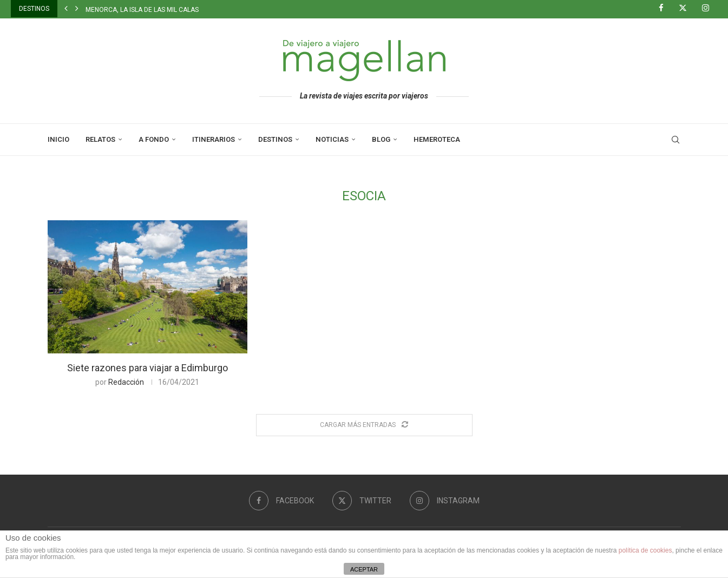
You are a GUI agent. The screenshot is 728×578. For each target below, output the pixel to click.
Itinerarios (214, 139)
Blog (381, 139)
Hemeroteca (437, 139)
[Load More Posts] (364, 425)
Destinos (275, 139)
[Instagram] (710, 9)
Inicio (58, 139)
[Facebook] (665, 9)
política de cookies (645, 550)
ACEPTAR (364, 569)
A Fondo (154, 139)
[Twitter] (687, 9)
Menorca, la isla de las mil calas (142, 10)
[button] (66, 9)
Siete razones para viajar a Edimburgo (147, 368)
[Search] (675, 140)
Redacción (126, 382)
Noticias (332, 139)
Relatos (100, 139)
